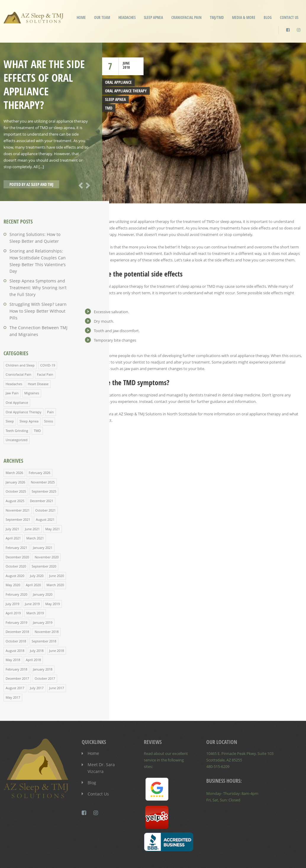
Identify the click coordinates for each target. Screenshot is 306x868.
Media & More (244, 17)
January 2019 (43, 601)
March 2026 (14, 454)
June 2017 (57, 665)
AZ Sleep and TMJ (40, 184)
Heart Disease (38, 366)
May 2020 (13, 564)
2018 (126, 67)
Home (81, 17)
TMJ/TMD (217, 17)
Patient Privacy (248, 859)
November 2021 (18, 491)
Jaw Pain (12, 376)
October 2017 (45, 656)
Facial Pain (45, 357)
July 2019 (12, 582)
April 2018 (33, 638)
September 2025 (44, 472)
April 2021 (13, 518)
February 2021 (16, 527)
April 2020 (33, 564)
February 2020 (16, 573)
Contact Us (289, 17)
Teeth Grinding (17, 412)
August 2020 (15, 555)
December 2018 (17, 610)
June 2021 (32, 509)
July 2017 (37, 665)
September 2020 (44, 546)
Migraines (32, 376)
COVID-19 (48, 348)
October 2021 (45, 491)
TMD (108, 107)
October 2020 (16, 546)
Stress (49, 403)
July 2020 (37, 555)
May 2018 (13, 638)
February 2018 (16, 647)
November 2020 (47, 537)
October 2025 (16, 472)
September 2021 (18, 500)
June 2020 (57, 555)
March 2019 (35, 592)
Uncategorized (17, 421)
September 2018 (44, 619)
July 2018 (37, 628)
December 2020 (17, 537)
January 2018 (43, 647)
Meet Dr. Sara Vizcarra (107, 741)
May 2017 (13, 674)
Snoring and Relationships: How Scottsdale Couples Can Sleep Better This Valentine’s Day (37, 257)
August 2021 (45, 500)
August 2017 (15, 665)
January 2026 (15, 463)
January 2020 (43, 573)
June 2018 (57, 628)
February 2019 (16, 601)
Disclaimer (219, 859)
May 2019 (53, 582)
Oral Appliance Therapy (125, 91)
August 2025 (15, 482)
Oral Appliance (118, 82)
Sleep (10, 403)
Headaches (127, 17)
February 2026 (40, 454)
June (126, 63)
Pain (50, 394)
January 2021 (43, 527)
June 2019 (32, 582)
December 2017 (17, 656)
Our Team (102, 17)
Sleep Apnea (153, 17)
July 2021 (12, 509)
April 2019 (13, 592)
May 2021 (53, 509)
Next (87, 185)
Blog (268, 17)
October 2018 (16, 619)
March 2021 (35, 518)
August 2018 (15, 628)
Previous (80, 185)
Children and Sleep (20, 348)
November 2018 (47, 610)
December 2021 (42, 482)
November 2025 (43, 463)
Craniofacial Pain (186, 17)
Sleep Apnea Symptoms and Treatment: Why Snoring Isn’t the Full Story (38, 279)
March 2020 (55, 564)
